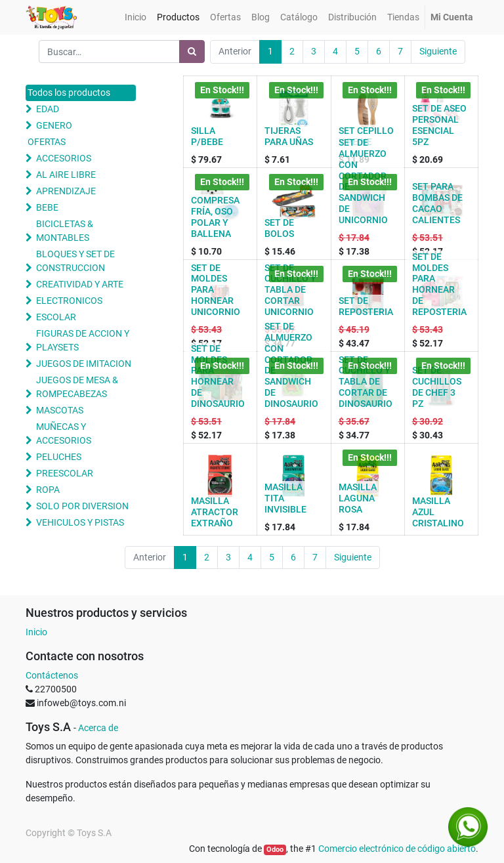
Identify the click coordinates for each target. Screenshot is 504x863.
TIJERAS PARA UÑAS (289, 136)
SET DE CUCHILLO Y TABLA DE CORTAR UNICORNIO (290, 290)
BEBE (47, 207)
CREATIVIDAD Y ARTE (80, 284)
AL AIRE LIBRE (66, 175)
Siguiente (438, 51)
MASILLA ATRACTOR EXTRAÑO (215, 512)
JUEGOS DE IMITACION (84, 364)
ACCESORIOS (64, 158)
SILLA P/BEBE (207, 136)
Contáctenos (52, 675)
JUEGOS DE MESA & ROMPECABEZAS (77, 387)
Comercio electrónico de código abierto (397, 849)
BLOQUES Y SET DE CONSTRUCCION (75, 261)
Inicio (36, 632)
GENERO (54, 125)
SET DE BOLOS (279, 228)
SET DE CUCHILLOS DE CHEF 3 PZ (437, 387)
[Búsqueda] (192, 52)
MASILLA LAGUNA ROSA (358, 498)
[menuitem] (136, 17)
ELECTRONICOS (69, 301)
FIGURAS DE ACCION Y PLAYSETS (83, 340)
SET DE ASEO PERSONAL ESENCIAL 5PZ (439, 125)
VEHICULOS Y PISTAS (80, 522)
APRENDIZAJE (66, 191)
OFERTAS (47, 142)
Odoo (275, 850)
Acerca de (98, 728)
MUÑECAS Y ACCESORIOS (64, 433)
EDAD (48, 109)
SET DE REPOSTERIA (366, 306)
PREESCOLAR (65, 473)
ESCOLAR (56, 317)
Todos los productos (69, 93)
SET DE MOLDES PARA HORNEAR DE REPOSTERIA (439, 284)
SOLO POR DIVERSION (82, 506)
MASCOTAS (60, 410)
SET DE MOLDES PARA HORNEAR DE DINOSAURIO (218, 376)
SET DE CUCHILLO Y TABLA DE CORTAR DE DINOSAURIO (366, 382)
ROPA (48, 490)
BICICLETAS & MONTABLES (65, 231)
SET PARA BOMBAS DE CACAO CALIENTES (437, 203)
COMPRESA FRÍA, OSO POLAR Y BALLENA (215, 217)
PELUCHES (59, 457)
